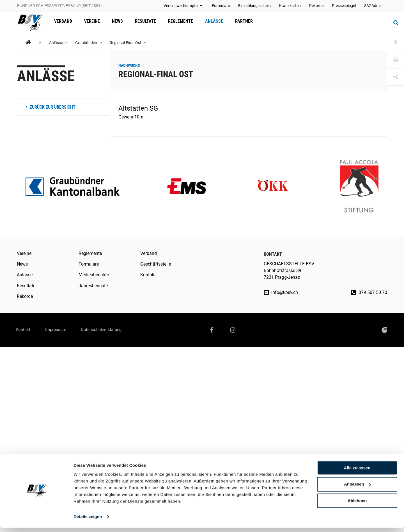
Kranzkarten (290, 6)
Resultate (142, 23)
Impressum (60, 330)
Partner (238, 23)
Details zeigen (88, 521)
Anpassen (357, 489)
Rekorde (316, 6)
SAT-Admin (373, 6)
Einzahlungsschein (254, 6)
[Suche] (396, 23)
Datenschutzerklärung (110, 330)
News (115, 23)
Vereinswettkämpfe (183, 6)
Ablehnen (357, 505)
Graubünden (90, 43)
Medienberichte (94, 275)
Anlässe (209, 23)
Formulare (221, 6)
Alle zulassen (357, 472)
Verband (63, 23)
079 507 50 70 (369, 292)
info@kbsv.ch (281, 292)
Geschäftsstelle (156, 264)
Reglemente (177, 23)
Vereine (91, 23)
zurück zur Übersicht (50, 107)
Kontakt (148, 275)
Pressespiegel (344, 6)
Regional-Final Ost (130, 43)
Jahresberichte (93, 286)
